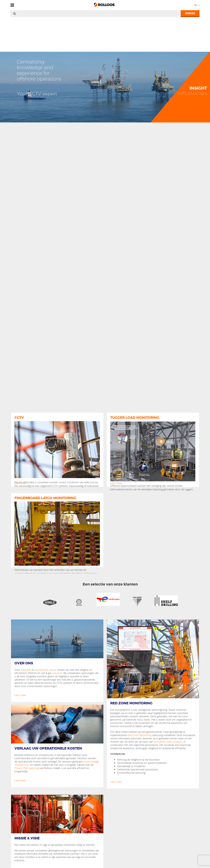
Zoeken (190, 13)
